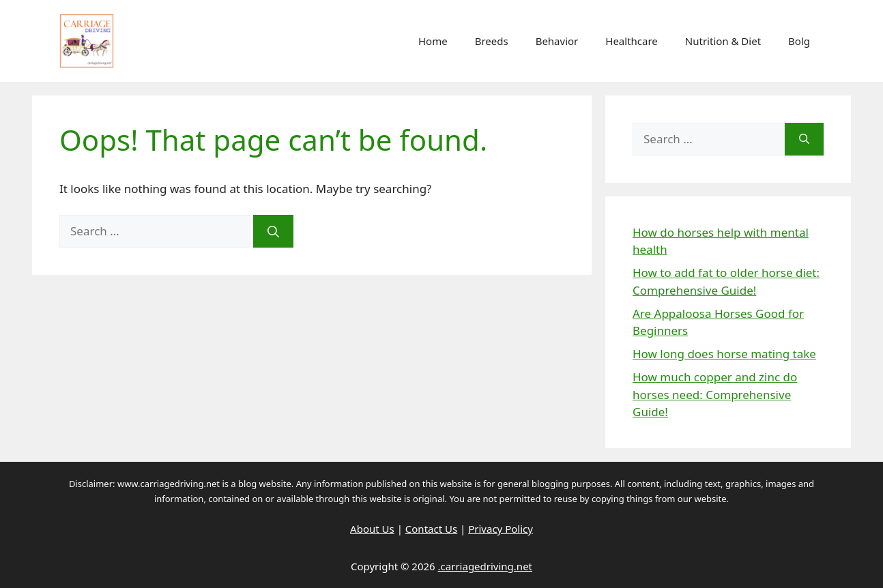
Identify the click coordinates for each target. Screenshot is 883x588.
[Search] (273, 231)
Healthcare (632, 41)
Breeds (492, 41)
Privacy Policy (501, 529)
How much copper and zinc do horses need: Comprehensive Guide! (715, 394)
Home (433, 41)
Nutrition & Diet (723, 41)
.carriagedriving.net (485, 566)
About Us (372, 529)
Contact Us (431, 529)
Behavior (557, 41)
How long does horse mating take (724, 354)
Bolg (799, 41)
